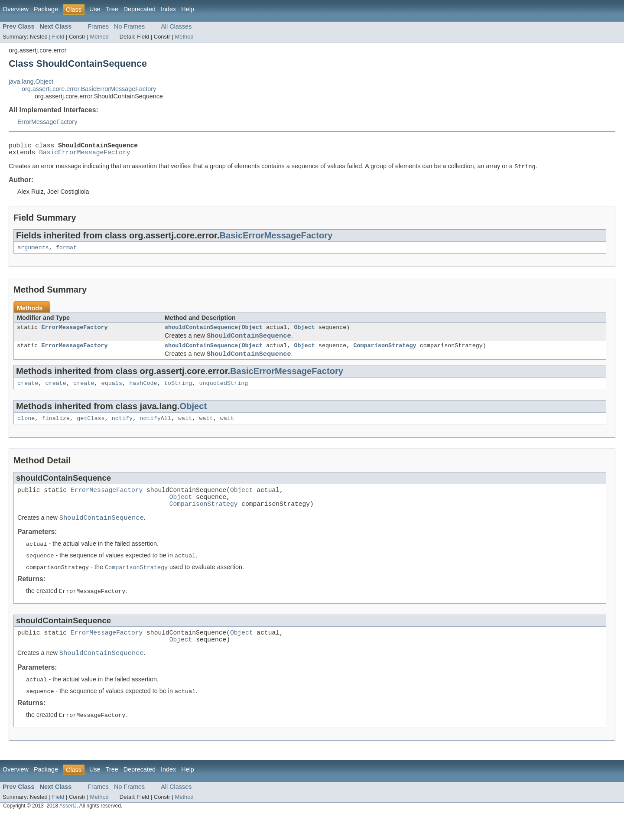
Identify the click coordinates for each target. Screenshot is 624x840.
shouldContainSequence (201, 333)
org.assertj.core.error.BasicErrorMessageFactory (89, 89)
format (66, 252)
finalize (56, 432)
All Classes (176, 26)
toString (178, 395)
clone (26, 432)
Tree (112, 9)
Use (95, 9)
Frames (98, 26)
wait (185, 432)
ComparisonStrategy (385, 355)
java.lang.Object (31, 81)
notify (122, 432)
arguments (33, 252)
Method (99, 37)
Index (168, 9)
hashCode (143, 395)
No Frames (129, 26)
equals (112, 395)
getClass (91, 432)
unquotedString (223, 395)
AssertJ (68, 835)
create (28, 395)
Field (58, 37)
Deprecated (140, 9)
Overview (16, 9)
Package (46, 9)
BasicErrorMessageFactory (84, 155)
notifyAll (155, 432)
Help (188, 9)
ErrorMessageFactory (47, 122)
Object (252, 333)
